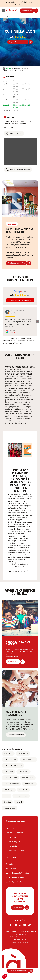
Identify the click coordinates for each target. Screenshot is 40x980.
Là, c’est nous (11, 828)
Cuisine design (28, 778)
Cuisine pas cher (10, 760)
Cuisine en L (8, 772)
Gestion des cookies (20, 940)
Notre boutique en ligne (15, 877)
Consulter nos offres (16, 735)
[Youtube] (25, 925)
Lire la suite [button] (10, 327)
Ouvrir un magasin (13, 842)
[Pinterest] (20, 925)
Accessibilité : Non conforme (20, 942)
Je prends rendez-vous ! (18, 971)
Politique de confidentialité (26, 931)
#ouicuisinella (20, 934)
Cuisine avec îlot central (13, 766)
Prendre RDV (27, 11)
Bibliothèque (9, 790)
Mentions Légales (11, 931)
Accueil (4, 17)
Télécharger (18, 908)
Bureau (7, 796)
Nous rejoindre (12, 846)
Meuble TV (23, 790)
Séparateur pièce (21, 796)
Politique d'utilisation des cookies (20, 937)
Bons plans (10, 864)
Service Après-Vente (14, 882)
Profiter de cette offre (16, 263)
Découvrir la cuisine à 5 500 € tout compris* (19, 3)
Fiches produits (12, 869)
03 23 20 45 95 (14, 133)
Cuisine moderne (10, 778)
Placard (19, 802)
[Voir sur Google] (7, 312)
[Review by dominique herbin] (17, 311)
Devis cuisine (23, 753)
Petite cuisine (29, 784)
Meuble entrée (9, 808)
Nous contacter (12, 837)
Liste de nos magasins (14, 833)
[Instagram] (15, 925)
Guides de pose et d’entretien (17, 873)
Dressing (7, 802)
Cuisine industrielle (11, 784)
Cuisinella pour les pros (15, 851)
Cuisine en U (23, 772)
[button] (4, 976)
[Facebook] (11, 925)
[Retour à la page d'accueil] (12, 11)
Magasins (12, 17)
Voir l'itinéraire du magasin (18, 170)
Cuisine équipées (28, 760)
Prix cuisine (8, 753)
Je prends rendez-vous (18, 42)
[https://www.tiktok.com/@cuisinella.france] (29, 925)
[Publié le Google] (10, 332)
